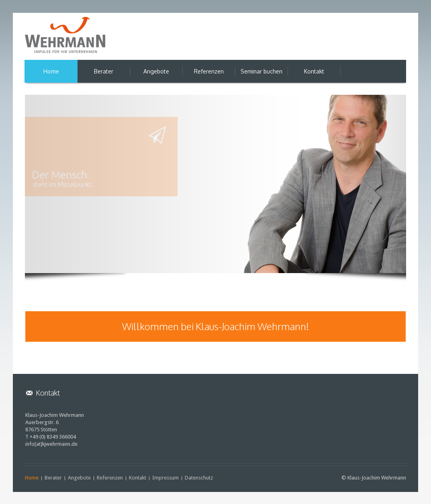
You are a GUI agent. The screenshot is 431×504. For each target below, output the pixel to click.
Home (32, 478)
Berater (53, 478)
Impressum (165, 478)
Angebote (79, 478)
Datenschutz (199, 478)
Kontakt (138, 478)
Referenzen (110, 478)
